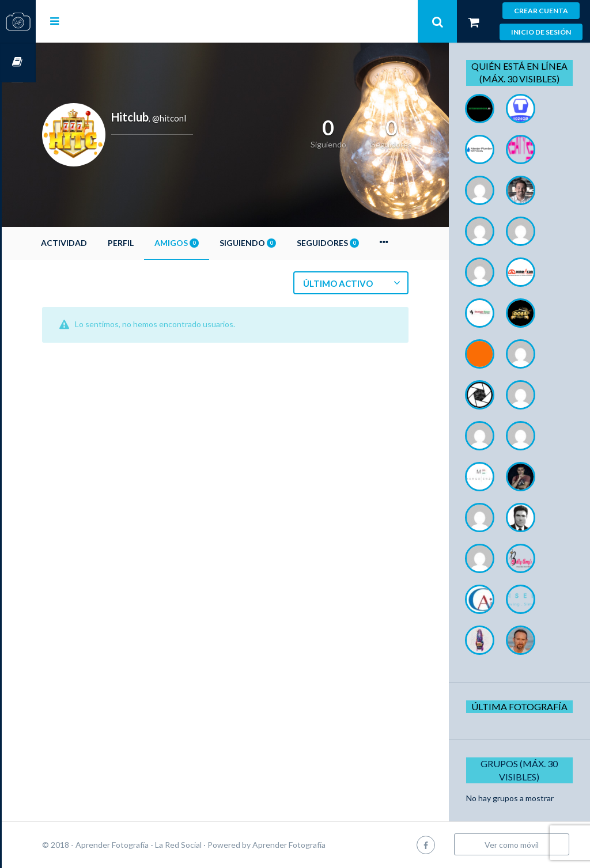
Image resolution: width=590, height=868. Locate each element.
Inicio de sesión (541, 32)
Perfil (155, 243)
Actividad (98, 243)
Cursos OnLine (18, 62)
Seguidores (362, 243)
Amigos (211, 243)
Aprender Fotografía (323, 845)
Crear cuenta (541, 11)
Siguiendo (282, 243)
